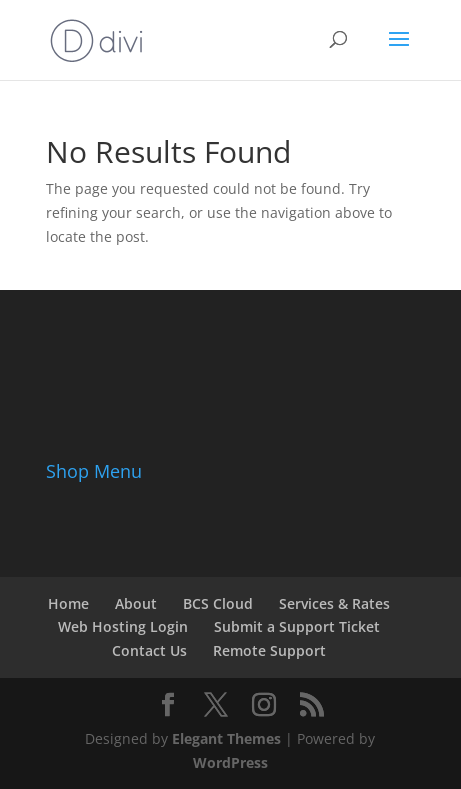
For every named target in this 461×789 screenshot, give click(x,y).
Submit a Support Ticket (297, 626)
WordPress (230, 762)
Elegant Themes (226, 738)
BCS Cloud (218, 603)
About (136, 603)
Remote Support (269, 650)
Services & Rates (334, 603)
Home (68, 603)
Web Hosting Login (123, 626)
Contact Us (149, 650)
